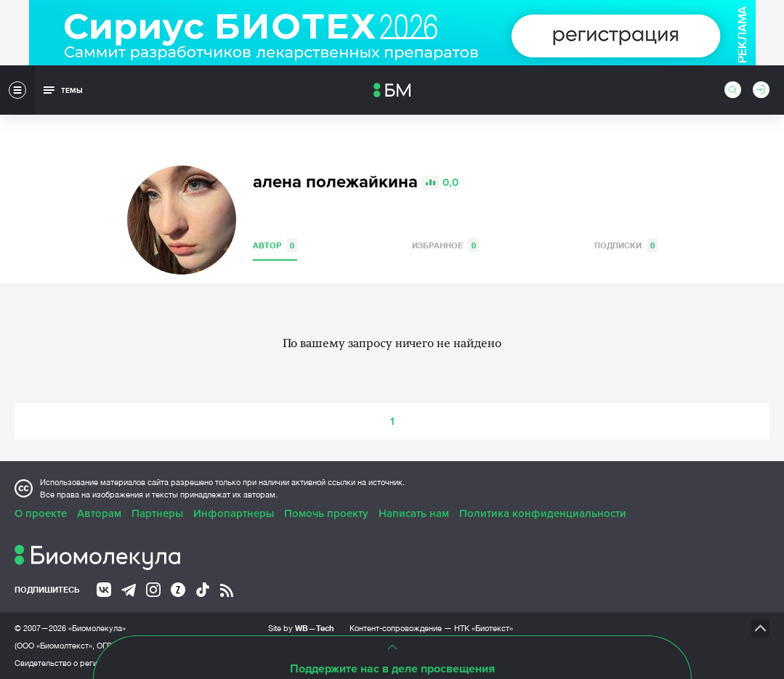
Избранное (445, 245)
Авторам (99, 513)
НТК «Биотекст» (484, 628)
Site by (301, 628)
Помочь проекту (326, 513)
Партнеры (157, 513)
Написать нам (414, 513)
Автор (275, 245)
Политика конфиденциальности (543, 513)
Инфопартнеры (234, 513)
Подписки (626, 245)
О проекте (41, 513)
